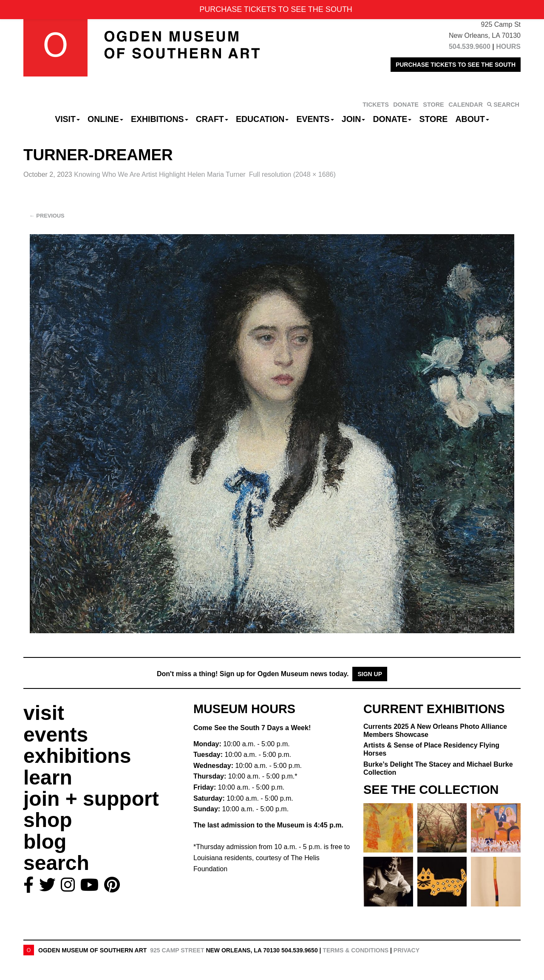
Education (262, 119)
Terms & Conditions (356, 950)
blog (45, 842)
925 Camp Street (177, 950)
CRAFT (212, 119)
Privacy (407, 950)
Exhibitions (160, 119)
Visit (67, 119)
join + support (91, 799)
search (56, 863)
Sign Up (370, 674)
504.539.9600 (470, 47)
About (472, 119)
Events (315, 119)
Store (434, 119)
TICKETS (376, 105)
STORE (433, 105)
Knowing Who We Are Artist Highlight (160, 174)
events (56, 735)
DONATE (406, 105)
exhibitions (77, 756)
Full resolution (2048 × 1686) (292, 174)
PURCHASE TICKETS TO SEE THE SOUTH (456, 65)
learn (48, 777)
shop (48, 820)
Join (354, 119)
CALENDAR (466, 105)
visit (44, 713)
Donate (392, 119)
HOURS (508, 47)
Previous (47, 216)
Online (105, 119)
